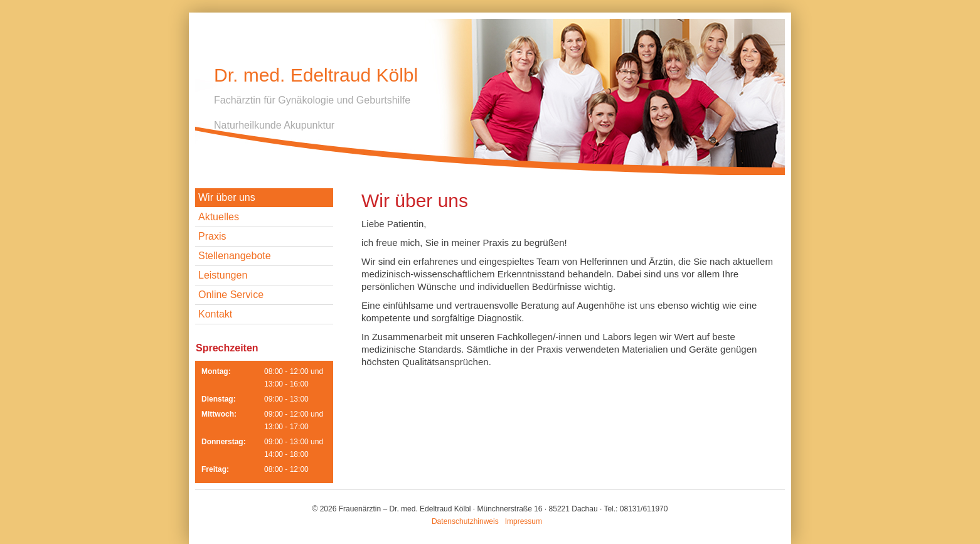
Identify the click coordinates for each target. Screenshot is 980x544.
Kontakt (215, 314)
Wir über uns (227, 197)
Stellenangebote (235, 256)
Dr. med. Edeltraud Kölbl (316, 75)
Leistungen (223, 275)
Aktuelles (219, 217)
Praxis (212, 236)
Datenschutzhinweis (465, 521)
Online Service (231, 295)
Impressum (524, 521)
